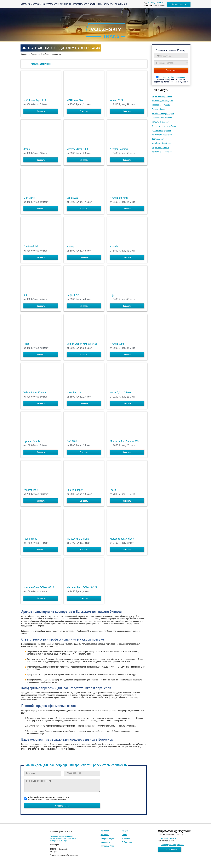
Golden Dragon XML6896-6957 (83, 344)
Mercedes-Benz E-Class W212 (39, 587)
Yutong (70, 247)
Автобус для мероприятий (163, 135)
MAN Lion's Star (75, 100)
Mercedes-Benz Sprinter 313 (124, 441)
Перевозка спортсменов (162, 96)
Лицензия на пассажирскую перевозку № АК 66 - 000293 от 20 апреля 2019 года (63, 838)
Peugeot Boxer (31, 490)
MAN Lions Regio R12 (35, 100)
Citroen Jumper (75, 490)
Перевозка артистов (160, 147)
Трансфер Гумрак (159, 109)
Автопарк (25, 4)
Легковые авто (80, 4)
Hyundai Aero (117, 344)
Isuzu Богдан (74, 393)
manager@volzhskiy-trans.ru (173, 845)
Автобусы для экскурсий (162, 101)
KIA (25, 295)
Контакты (109, 4)
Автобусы (36, 4)
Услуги (92, 4)
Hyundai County (32, 441)
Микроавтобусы (51, 4)
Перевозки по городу (161, 105)
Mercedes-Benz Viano (78, 539)
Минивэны (65, 4)
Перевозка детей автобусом (164, 126)
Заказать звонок (179, 4)
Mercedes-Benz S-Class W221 (82, 587)
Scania (27, 149)
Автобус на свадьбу (160, 122)
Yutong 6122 (116, 100)
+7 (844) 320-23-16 (156, 3)
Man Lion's (29, 198)
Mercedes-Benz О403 (78, 149)
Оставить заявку (62, 806)
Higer (113, 295)
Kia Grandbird (31, 247)
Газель (114, 490)
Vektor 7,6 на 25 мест (121, 393)
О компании (121, 4)
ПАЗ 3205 (72, 441)
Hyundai (114, 247)
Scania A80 (73, 198)
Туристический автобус (162, 118)
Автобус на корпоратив (162, 152)
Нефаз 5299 (73, 295)
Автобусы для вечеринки (42, 64)
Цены (100, 4)
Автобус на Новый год (161, 143)
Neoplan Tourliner (119, 149)
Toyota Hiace (30, 539)
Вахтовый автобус (159, 139)
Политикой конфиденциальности (172, 77)
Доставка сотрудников (161, 130)
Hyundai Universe (119, 198)
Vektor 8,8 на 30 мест (35, 393)
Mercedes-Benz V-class (122, 539)
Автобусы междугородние (163, 113)
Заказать (41, 111)
